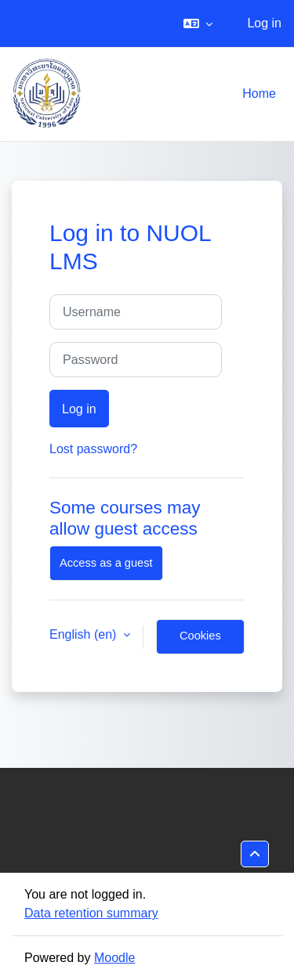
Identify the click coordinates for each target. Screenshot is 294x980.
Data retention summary (91, 913)
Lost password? (93, 449)
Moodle (114, 958)
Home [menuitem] (259, 94)
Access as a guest (106, 563)
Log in (264, 23)
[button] (198, 23)
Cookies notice (200, 642)
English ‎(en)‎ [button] (85, 634)
